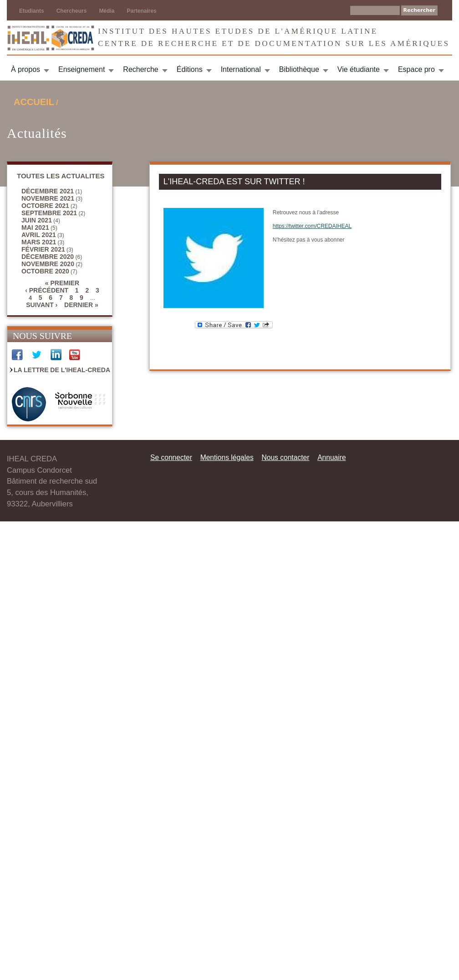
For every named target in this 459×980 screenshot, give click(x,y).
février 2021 (43, 249)
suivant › (42, 305)
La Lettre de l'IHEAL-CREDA (62, 370)
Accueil (34, 102)
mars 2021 (39, 242)
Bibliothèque (299, 69)
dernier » (81, 305)
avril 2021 (39, 235)
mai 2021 (35, 227)
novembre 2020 (48, 264)
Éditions (190, 69)
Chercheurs (72, 11)
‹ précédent (47, 290)
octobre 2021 (45, 206)
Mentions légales (227, 457)
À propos (25, 69)
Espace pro (416, 69)
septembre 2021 (49, 213)
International (241, 69)
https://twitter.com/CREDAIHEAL (312, 226)
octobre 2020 (45, 271)
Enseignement (82, 69)
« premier (62, 283)
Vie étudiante (359, 69)
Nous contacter (285, 457)
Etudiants (32, 11)
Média (107, 11)
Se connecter (171, 457)
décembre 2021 (48, 191)
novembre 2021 (48, 198)
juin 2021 (37, 220)
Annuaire (331, 457)
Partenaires (141, 11)
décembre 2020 (48, 257)
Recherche (140, 69)
